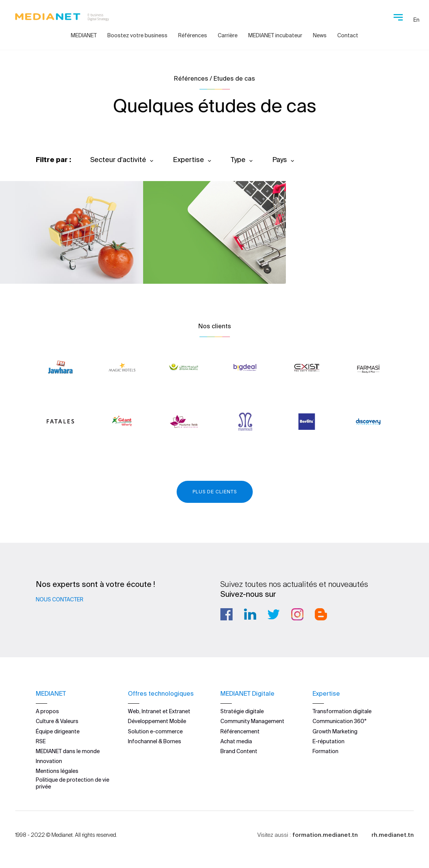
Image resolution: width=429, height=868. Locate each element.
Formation (325, 751)
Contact (348, 35)
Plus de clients (215, 492)
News (320, 35)
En (416, 20)
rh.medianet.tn (393, 835)
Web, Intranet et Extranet (159, 711)
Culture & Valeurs (57, 721)
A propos (47, 711)
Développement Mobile (157, 721)
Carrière (228, 35)
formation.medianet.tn (325, 835)
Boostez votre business (137, 35)
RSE (41, 741)
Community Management (252, 721)
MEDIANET (84, 35)
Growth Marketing (335, 731)
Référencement (240, 731)
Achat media (236, 741)
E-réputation (329, 741)
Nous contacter (60, 599)
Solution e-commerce (155, 731)
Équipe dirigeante (58, 731)
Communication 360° (340, 721)
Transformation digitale (342, 711)
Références (193, 35)
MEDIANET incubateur (275, 35)
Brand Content (239, 751)
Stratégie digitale (242, 711)
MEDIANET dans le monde (68, 751)
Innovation (49, 761)
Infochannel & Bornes (155, 741)
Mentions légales (57, 771)
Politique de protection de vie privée (73, 783)
